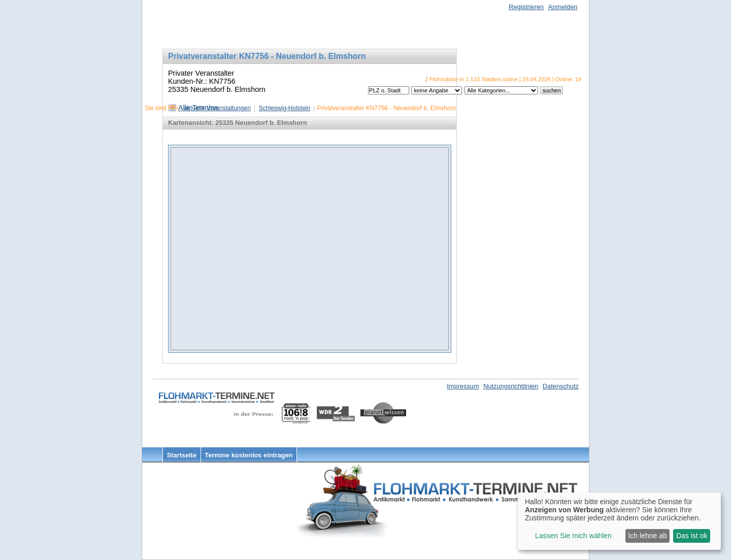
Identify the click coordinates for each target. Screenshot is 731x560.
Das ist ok (692, 536)
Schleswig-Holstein (285, 108)
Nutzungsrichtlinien (511, 386)
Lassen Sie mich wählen (573, 536)
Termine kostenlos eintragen (248, 455)
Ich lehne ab (647, 536)
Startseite (182, 455)
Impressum (463, 386)
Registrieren (526, 7)
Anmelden (563, 7)
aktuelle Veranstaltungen (217, 108)
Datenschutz (561, 386)
